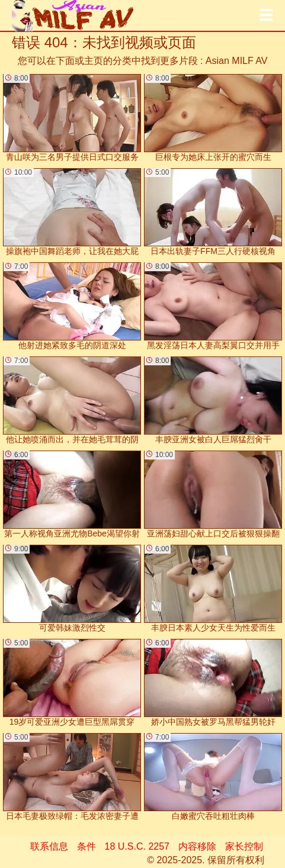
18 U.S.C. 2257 (137, 846)
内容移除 (197, 846)
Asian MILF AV (237, 61)
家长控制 (244, 846)
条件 (87, 846)
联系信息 (49, 846)
